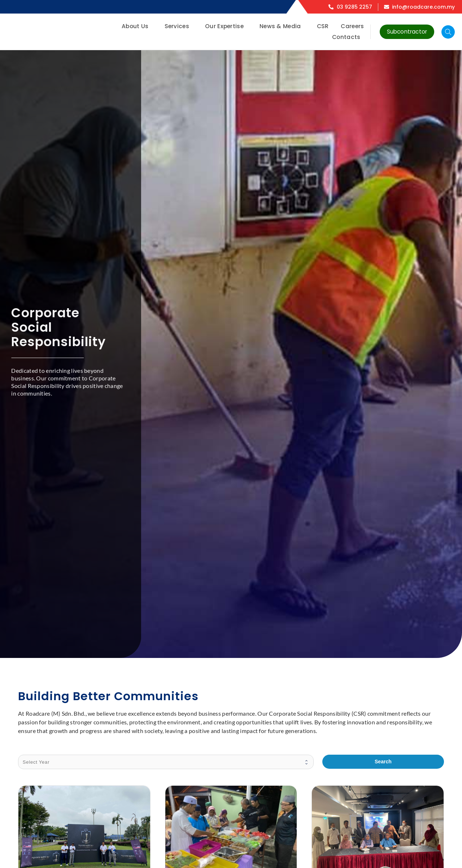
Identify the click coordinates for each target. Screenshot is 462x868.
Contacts (348, 37)
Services (179, 26)
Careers (352, 26)
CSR (323, 26)
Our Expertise (226, 26)
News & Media (282, 26)
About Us (137, 26)
